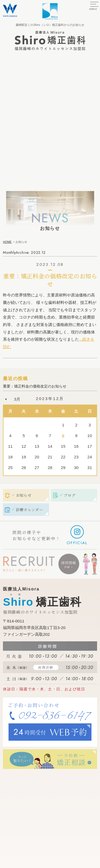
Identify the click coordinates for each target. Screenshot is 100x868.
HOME (7, 242)
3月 (17, 399)
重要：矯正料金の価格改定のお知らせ (50, 280)
